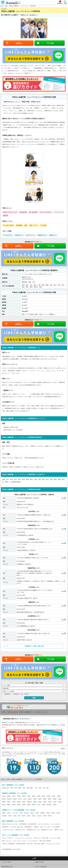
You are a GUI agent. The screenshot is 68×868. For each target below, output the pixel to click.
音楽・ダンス (37, 838)
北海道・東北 (5, 788)
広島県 (50, 802)
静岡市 (53, 813)
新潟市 (48, 813)
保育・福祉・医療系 (39, 844)
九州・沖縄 (46, 788)
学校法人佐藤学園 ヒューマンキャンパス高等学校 (22, 6)
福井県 (30, 799)
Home (2, 6)
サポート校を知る (41, 867)
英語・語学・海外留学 (45, 841)
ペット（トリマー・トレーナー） (24, 838)
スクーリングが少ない (44, 824)
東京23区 (27, 813)
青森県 (9, 796)
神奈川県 (9, 799)
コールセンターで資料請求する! (18, 707)
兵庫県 (19, 802)
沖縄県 (55, 805)
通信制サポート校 (18, 694)
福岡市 (45, 816)
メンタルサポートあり (8, 830)
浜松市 (58, 813)
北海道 (4, 796)
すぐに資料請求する (19, 43)
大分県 (39, 805)
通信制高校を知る (7, 867)
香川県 (4, 805)
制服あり (37, 827)
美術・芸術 (30, 844)
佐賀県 (24, 805)
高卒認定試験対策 (21, 844)
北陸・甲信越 (18, 788)
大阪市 (15, 816)
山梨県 (35, 799)
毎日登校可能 (23, 824)
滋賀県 (4, 802)
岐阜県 (45, 799)
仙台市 (9, 813)
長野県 (40, 799)
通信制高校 (7, 694)
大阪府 (14, 802)
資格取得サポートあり (47, 830)
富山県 (20, 799)
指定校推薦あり (29, 827)
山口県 (55, 802)
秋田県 (24, 796)
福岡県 (19, 805)
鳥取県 (35, 802)
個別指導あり (5, 827)
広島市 (34, 816)
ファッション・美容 (55, 838)
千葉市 (21, 813)
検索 (34, 698)
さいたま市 (15, 813)
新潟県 (15, 799)
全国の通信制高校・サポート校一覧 (11, 849)
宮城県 (19, 796)
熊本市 (50, 816)
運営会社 (63, 748)
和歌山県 (29, 802)
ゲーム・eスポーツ (33, 841)
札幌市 (4, 813)
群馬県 (49, 796)
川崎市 (37, 813)
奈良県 (24, 802)
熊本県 (34, 805)
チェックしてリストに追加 (50, 43)
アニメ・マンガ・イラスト (20, 841)
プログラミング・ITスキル (53, 844)
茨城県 (39, 796)
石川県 (25, 799)
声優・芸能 (45, 838)
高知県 (14, 805)
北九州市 (39, 816)
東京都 (4, 799)
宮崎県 (44, 805)
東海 (24, 788)
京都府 (9, 802)
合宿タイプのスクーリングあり (10, 824)
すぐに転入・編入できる (17, 827)
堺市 (19, 816)
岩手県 (14, 796)
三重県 (60, 799)
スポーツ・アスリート (8, 838)
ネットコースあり (55, 824)
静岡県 (50, 799)
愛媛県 (9, 805)
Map (63, 498)
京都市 (10, 816)
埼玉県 (54, 796)
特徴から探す (40, 862)
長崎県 (29, 805)
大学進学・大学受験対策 (8, 844)
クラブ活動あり (56, 827)
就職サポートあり (59, 830)
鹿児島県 (49, 805)
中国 (36, 788)
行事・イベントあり (46, 827)
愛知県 (55, 799)
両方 (28, 694)
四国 (40, 788)
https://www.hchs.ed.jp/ (22, 508)
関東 (6, 6)
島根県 (40, 802)
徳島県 (60, 802)
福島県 (34, 796)
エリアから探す (6, 862)
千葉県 (59, 796)
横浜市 (32, 813)
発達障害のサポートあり (33, 830)
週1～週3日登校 (32, 824)
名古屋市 (4, 816)
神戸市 (24, 816)
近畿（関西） (30, 788)
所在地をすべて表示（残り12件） (35, 646)
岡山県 (45, 802)
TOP (34, 858)
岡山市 (29, 816)
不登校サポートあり (20, 830)
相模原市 (43, 813)
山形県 (29, 796)
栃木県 (44, 796)
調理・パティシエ (7, 841)
